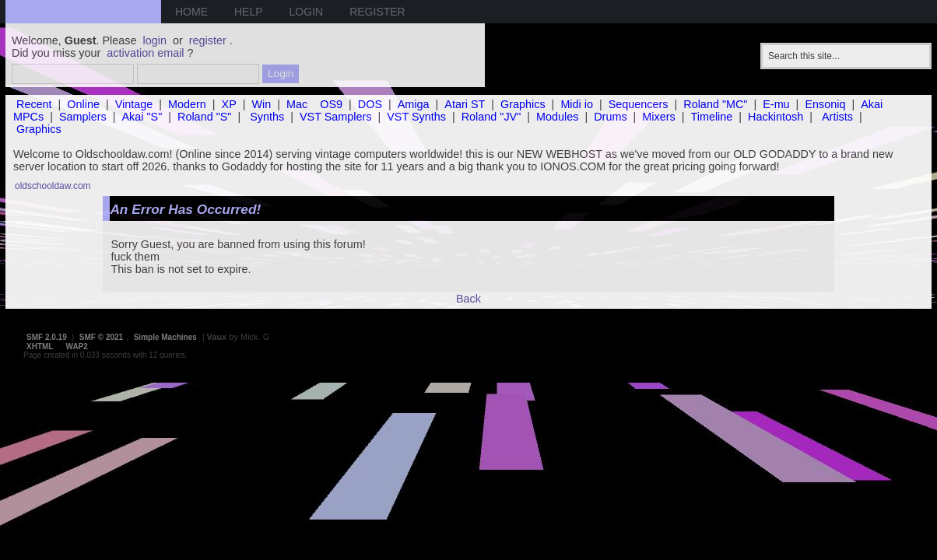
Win (262, 104)
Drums (610, 117)
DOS (370, 104)
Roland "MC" (715, 104)
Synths (267, 117)
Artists (837, 117)
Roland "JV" (491, 117)
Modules (557, 117)
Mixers (658, 117)
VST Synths (416, 117)
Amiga (414, 104)
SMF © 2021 (101, 337)
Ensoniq (825, 104)
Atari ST (465, 104)
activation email (145, 53)
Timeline (711, 117)
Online (83, 104)
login (155, 40)
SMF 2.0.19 (47, 337)
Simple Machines (165, 337)
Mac (297, 104)
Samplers (83, 117)
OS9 (331, 104)
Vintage (134, 104)
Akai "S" (142, 117)
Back (468, 299)
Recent (34, 104)
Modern (187, 104)
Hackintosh (776, 117)
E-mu (776, 104)
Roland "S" (204, 117)
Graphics (523, 104)
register (208, 40)
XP (229, 104)
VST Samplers (336, 117)
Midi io (577, 104)
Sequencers (639, 104)
